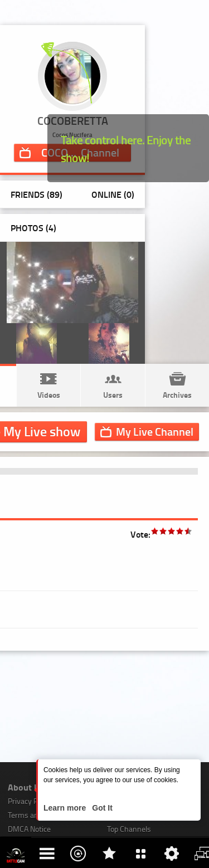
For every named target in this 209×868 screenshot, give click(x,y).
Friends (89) (37, 194)
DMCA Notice (29, 829)
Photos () (33, 228)
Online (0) (113, 194)
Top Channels (129, 829)
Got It (101, 808)
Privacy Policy (30, 801)
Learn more (66, 808)
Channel (155, 431)
